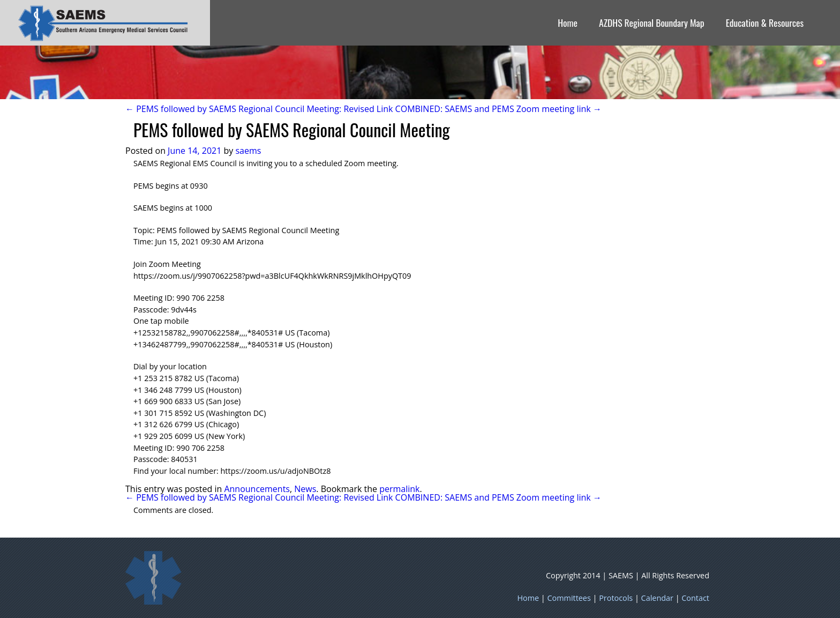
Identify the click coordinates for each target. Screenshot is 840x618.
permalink (399, 489)
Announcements (257, 489)
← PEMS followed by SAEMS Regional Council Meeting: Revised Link (259, 109)
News (305, 489)
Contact (695, 598)
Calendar (657, 598)
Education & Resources (765, 23)
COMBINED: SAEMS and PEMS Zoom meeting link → (498, 109)
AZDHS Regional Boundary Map (651, 23)
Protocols (616, 598)
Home (568, 23)
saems (248, 151)
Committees (569, 598)
